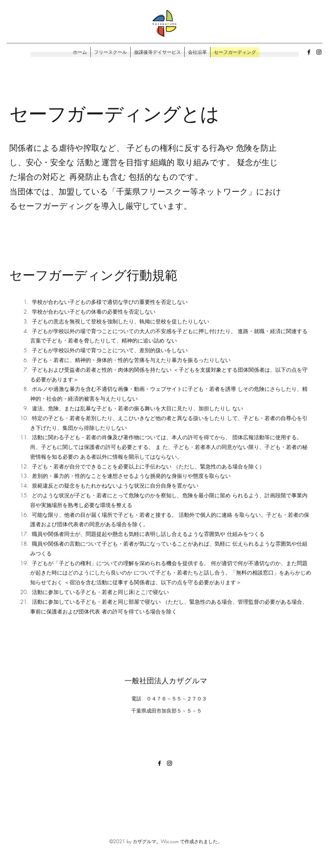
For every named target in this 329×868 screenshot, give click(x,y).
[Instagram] (319, 52)
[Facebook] (309, 52)
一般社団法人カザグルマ (166, 681)
